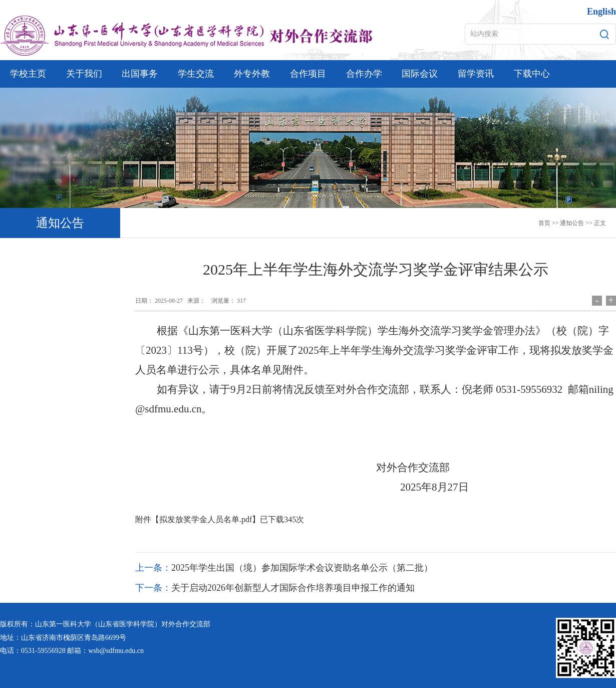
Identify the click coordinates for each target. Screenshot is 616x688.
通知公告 (572, 223)
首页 (544, 223)
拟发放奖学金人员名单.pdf (206, 519)
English (601, 12)
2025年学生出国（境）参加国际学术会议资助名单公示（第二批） (302, 568)
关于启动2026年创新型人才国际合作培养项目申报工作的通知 (293, 588)
